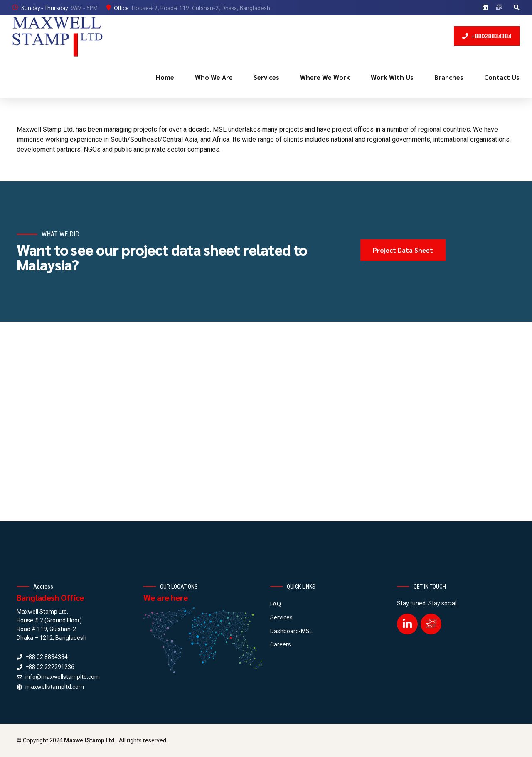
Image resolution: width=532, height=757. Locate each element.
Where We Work (325, 77)
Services (266, 77)
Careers (281, 644)
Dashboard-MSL (291, 631)
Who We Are (214, 77)
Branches (449, 77)
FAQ (276, 604)
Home (165, 77)
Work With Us (392, 77)
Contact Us (502, 77)
